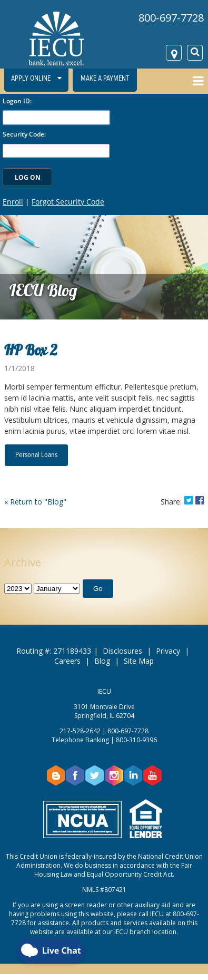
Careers (67, 661)
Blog (102, 661)
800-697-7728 (171, 18)
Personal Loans (36, 455)
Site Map (139, 661)
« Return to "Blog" (35, 502)
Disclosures (122, 651)
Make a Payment (105, 79)
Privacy (168, 651)
